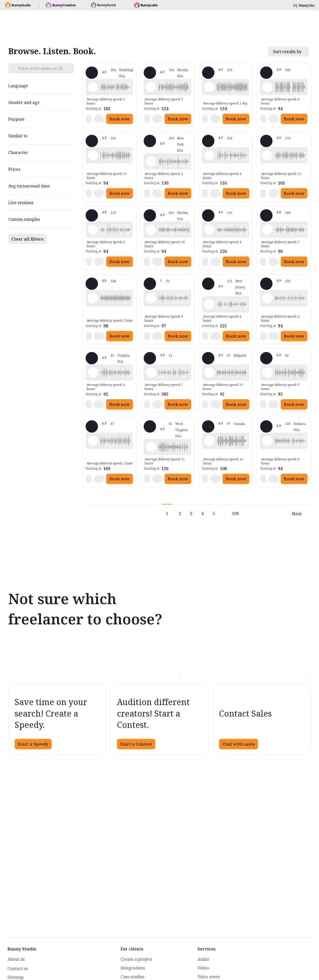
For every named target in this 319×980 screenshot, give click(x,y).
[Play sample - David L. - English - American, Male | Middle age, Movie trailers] (267, 87)
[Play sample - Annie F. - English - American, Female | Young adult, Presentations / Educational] (209, 304)
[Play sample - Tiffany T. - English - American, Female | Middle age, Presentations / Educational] (151, 230)
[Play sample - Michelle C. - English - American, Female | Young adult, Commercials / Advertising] (151, 87)
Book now (120, 119)
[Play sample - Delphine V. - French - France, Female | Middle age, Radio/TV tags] (209, 87)
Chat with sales (239, 744)
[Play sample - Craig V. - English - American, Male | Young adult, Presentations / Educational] (267, 441)
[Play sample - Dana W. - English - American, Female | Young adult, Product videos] (209, 230)
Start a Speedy (33, 744)
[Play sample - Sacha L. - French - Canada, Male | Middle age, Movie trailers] (209, 441)
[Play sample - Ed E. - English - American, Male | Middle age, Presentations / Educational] (151, 373)
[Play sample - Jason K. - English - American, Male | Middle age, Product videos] (267, 155)
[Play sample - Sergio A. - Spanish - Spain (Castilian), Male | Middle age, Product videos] (267, 373)
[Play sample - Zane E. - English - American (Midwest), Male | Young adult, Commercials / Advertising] (151, 447)
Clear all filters (28, 239)
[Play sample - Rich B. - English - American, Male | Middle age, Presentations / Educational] (93, 155)
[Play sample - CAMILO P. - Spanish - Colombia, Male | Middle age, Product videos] (93, 373)
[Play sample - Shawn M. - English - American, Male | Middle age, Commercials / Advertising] (209, 155)
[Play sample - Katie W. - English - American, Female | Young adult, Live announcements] (151, 161)
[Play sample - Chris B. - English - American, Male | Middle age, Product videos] (267, 298)
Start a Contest (136, 744)
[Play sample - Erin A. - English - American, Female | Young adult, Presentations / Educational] (93, 298)
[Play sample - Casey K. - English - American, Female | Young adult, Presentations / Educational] (151, 298)
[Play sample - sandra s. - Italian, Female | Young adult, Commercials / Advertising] (267, 230)
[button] (115, 87)
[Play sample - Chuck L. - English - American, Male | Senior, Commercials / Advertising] (93, 441)
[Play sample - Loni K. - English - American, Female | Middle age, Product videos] (93, 87)
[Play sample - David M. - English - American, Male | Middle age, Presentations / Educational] (93, 230)
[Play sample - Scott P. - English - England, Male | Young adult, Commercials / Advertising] (209, 373)
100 (235, 513)
